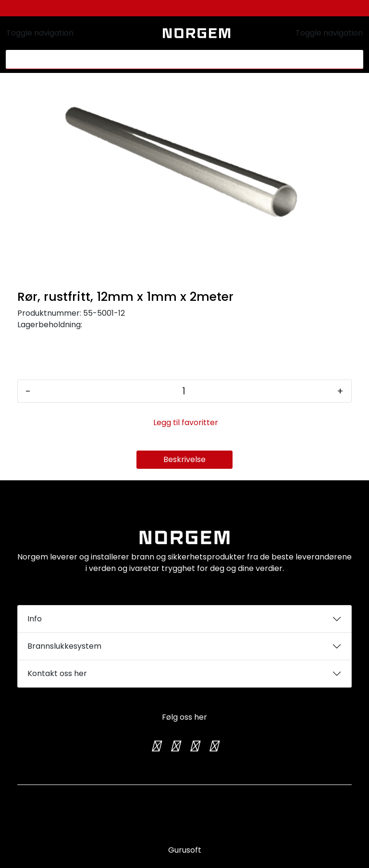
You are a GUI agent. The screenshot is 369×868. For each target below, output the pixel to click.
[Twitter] (156, 746)
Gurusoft (185, 850)
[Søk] (179, 59)
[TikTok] (194, 746)
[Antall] (184, 391)
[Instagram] (175, 746)
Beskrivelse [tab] (184, 459)
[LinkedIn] (213, 746)
